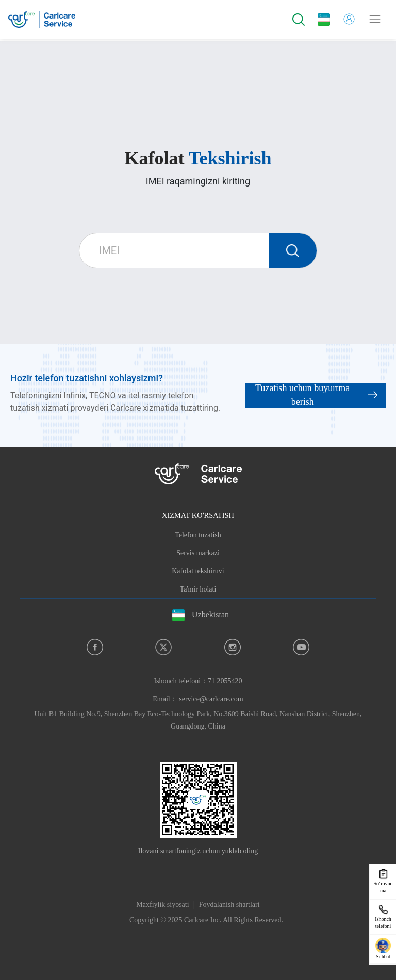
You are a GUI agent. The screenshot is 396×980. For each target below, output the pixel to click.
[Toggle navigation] (375, 19)
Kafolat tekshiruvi (198, 571)
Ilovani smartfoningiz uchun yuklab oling (198, 851)
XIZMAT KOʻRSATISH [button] (198, 515)
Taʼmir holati (198, 589)
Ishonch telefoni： (198, 681)
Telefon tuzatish (198, 535)
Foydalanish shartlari (229, 905)
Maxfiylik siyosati (162, 905)
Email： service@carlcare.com (198, 699)
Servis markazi (198, 553)
